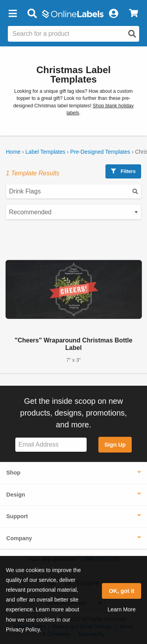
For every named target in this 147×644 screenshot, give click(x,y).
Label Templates (45, 152)
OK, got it (122, 591)
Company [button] (19, 538)
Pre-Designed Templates (100, 152)
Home (13, 152)
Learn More (122, 609)
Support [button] (17, 516)
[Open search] (132, 34)
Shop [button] (13, 473)
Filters (123, 171)
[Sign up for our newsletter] (51, 445)
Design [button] (16, 495)
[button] (13, 14)
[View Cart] (133, 14)
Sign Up (115, 445)
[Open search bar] (32, 14)
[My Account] (113, 14)
